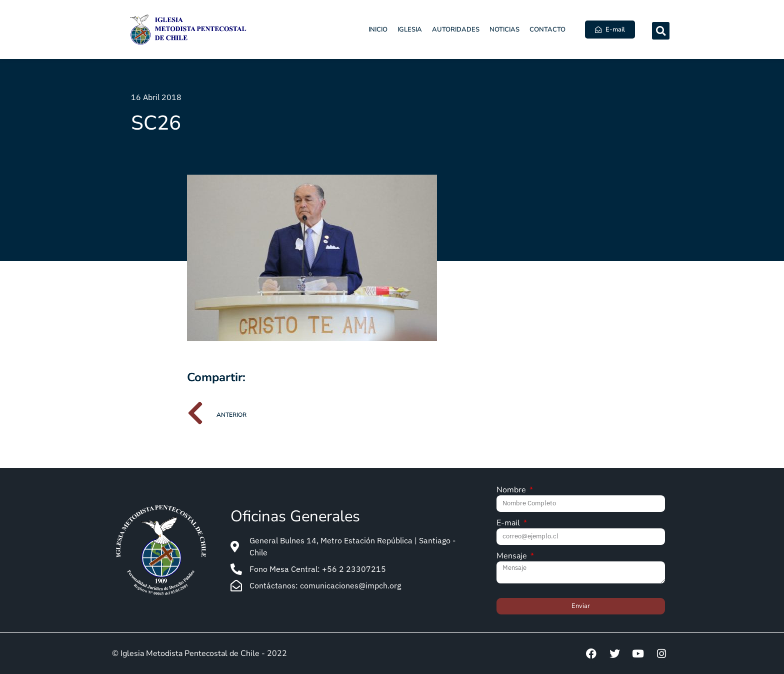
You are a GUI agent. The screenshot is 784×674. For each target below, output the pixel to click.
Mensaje (513, 557)
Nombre (512, 491)
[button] (661, 31)
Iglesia (410, 30)
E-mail (509, 524)
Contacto (547, 30)
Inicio (378, 30)
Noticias (504, 30)
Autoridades (456, 30)
